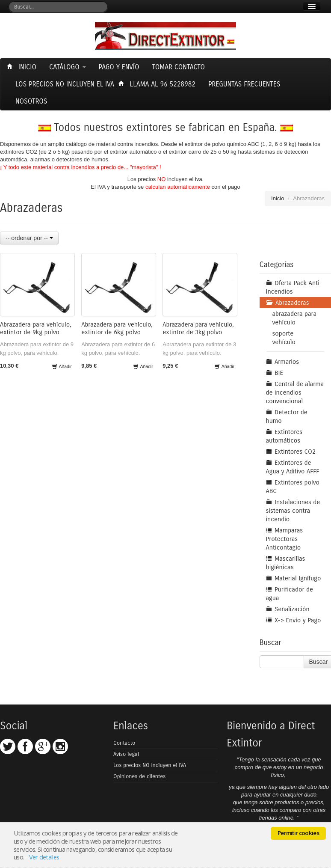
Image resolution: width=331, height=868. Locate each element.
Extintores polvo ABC (293, 487)
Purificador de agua (290, 594)
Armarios (283, 362)
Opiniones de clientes (139, 776)
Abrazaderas (288, 303)
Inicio (23, 67)
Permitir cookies (298, 833)
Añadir (62, 366)
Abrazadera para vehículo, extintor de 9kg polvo (36, 328)
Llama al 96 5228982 (158, 84)
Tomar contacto (178, 67)
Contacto (124, 743)
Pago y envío (119, 67)
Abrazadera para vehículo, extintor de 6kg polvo (117, 328)
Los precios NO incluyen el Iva (65, 84)
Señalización (288, 609)
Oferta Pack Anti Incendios (293, 287)
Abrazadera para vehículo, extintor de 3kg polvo (198, 328)
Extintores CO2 (291, 452)
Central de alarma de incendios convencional (295, 392)
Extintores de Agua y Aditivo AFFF (293, 467)
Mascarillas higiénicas (286, 563)
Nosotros (31, 101)
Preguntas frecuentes (244, 84)
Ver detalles (44, 857)
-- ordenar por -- (29, 238)
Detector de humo (287, 416)
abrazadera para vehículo (295, 318)
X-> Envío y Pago (294, 620)
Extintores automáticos (284, 436)
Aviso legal (126, 754)
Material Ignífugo (294, 578)
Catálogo (68, 67)
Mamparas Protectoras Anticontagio (285, 539)
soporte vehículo (284, 338)
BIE (275, 373)
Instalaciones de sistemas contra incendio (293, 511)
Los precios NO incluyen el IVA (150, 765)
